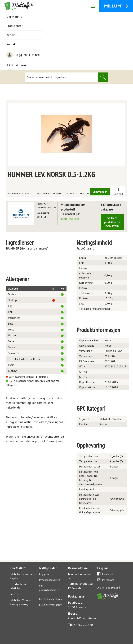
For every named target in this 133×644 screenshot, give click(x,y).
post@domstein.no (70, 219)
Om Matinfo (14, 17)
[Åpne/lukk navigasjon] (93, 6)
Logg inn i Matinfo (23, 55)
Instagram (105, 580)
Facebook (105, 574)
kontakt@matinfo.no (82, 618)
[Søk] (61, 77)
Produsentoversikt (50, 580)
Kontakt (12, 44)
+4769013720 (83, 625)
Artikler (11, 35)
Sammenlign (100, 192)
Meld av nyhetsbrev (50, 605)
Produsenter (14, 26)
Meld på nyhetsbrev (51, 599)
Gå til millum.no (17, 65)
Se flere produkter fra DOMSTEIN (112, 222)
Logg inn (44, 574)
